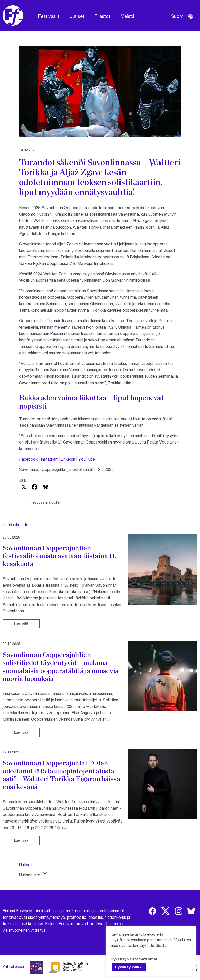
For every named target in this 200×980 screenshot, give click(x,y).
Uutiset (77, 16)
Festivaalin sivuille (45, 502)
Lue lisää (21, 624)
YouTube (87, 459)
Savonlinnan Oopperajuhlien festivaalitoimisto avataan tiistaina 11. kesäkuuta (60, 556)
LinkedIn (68, 459)
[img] (152, 911)
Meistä (127, 16)
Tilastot (102, 16)
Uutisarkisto (30, 875)
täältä (161, 945)
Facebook (29, 459)
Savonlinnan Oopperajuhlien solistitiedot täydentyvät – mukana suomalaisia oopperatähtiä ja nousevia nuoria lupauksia (61, 667)
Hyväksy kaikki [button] (129, 967)
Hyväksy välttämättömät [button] (134, 959)
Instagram (50, 459)
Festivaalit (49, 16)
